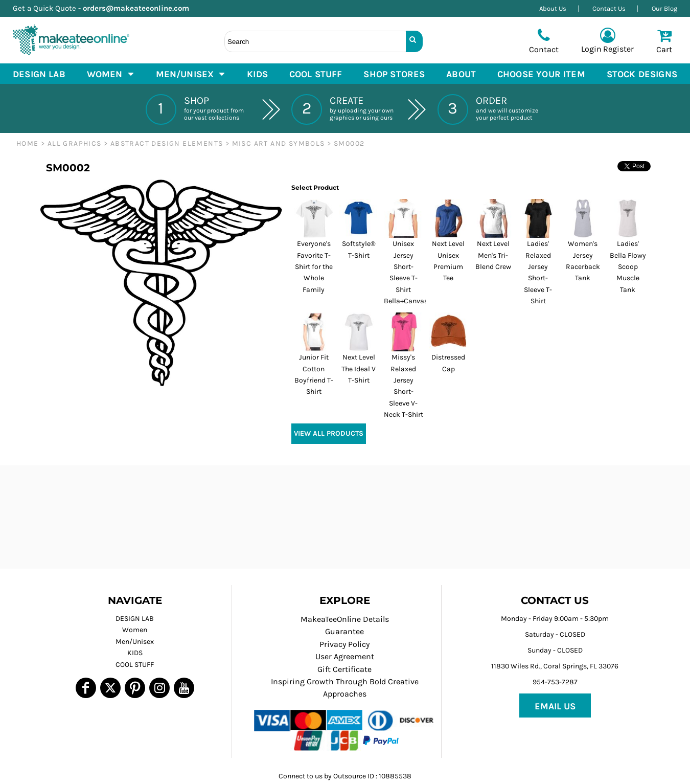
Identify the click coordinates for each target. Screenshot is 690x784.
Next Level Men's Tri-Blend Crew (493, 255)
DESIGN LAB (135, 619)
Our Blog (664, 8)
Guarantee (344, 631)
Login (591, 49)
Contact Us (609, 8)
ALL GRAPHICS (75, 143)
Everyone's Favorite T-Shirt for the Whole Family (314, 267)
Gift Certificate (344, 669)
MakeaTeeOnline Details (345, 619)
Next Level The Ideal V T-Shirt (359, 369)
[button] (111, 74)
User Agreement (345, 656)
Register (618, 49)
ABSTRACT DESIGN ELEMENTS (167, 143)
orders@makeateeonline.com (140, 8)
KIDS (135, 653)
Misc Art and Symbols (279, 143)
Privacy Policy (344, 644)
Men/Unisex (135, 642)
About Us (553, 8)
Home (28, 143)
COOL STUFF (135, 665)
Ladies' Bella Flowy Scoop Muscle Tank (628, 267)
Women (135, 630)
